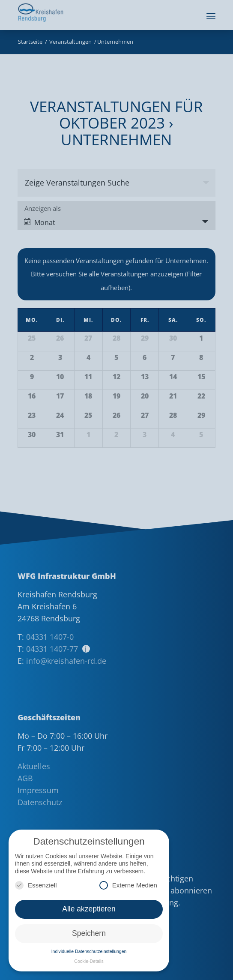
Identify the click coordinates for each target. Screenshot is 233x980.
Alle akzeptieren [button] (89, 909)
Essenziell (36, 885)
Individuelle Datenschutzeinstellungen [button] (89, 951)
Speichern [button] (89, 933)
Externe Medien (128, 885)
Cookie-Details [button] (89, 961)
